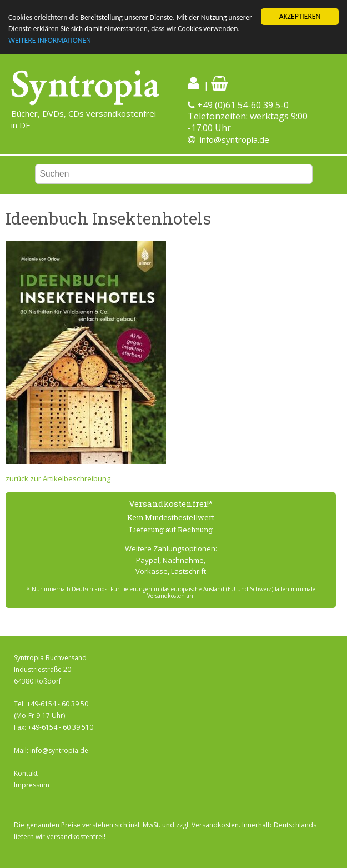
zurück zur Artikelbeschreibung (58, 478)
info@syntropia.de (235, 139)
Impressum (32, 785)
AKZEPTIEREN (300, 16)
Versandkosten (215, 825)
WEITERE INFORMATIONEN (50, 40)
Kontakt (26, 773)
